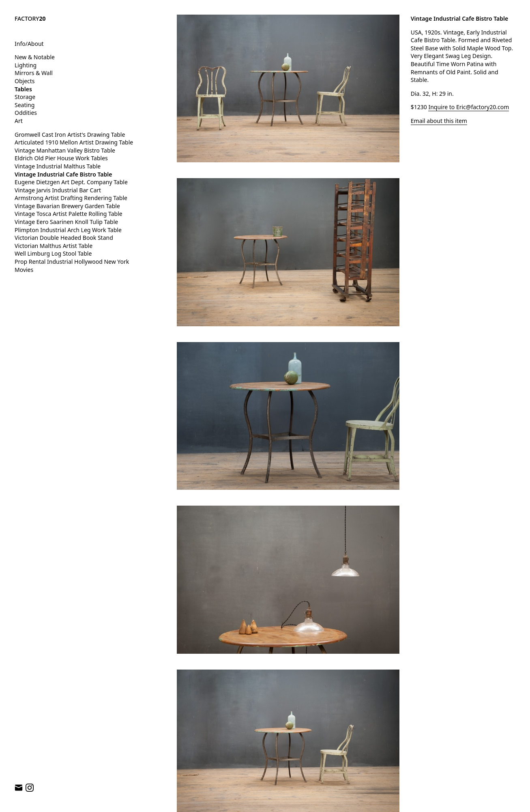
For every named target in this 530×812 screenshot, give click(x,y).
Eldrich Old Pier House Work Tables (61, 158)
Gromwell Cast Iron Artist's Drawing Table (70, 135)
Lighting (26, 65)
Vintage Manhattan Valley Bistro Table (65, 150)
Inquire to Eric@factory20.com (469, 107)
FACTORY (30, 18)
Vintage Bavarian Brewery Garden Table (67, 206)
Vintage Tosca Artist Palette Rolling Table (69, 214)
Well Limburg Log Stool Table (53, 253)
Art (19, 121)
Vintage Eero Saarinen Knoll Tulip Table (66, 222)
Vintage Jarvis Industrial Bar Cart (58, 190)
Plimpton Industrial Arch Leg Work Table (68, 230)
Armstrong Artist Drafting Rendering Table (71, 198)
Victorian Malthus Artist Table (54, 246)
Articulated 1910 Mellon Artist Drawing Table (74, 142)
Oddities (26, 113)
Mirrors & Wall (34, 73)
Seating (25, 105)
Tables (23, 89)
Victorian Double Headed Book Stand (64, 238)
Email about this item (439, 121)
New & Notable (35, 57)
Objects (25, 81)
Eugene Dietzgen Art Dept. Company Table (71, 182)
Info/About (29, 44)
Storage (25, 97)
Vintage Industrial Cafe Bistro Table (63, 174)
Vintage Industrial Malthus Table (58, 166)
